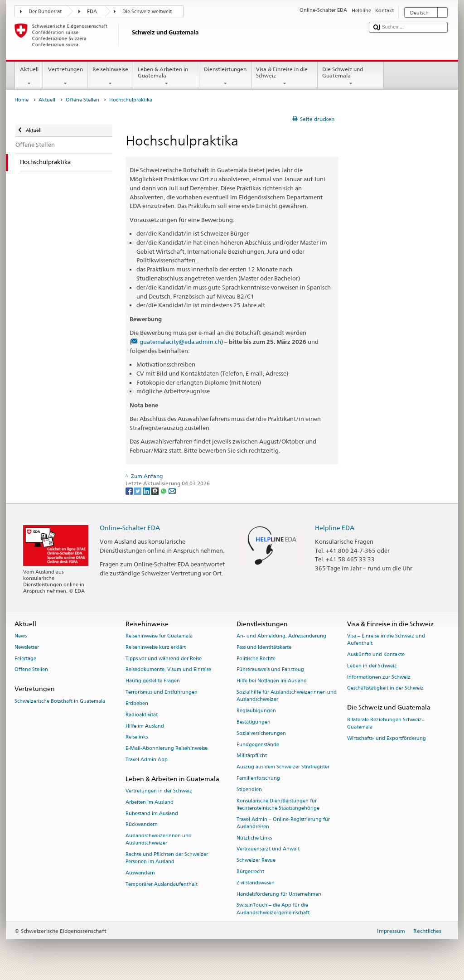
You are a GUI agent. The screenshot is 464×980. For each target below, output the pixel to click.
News (21, 636)
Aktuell (29, 77)
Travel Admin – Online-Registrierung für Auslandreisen (283, 823)
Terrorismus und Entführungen (162, 692)
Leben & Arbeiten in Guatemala (166, 77)
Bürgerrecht (250, 871)
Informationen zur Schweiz (379, 677)
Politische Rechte (256, 659)
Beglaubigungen (256, 711)
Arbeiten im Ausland (150, 802)
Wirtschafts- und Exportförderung (387, 738)
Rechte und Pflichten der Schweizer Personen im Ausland (167, 858)
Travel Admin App (147, 760)
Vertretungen (65, 77)
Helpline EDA (335, 528)
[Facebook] (130, 490)
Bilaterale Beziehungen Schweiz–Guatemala (386, 723)
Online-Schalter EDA (130, 528)
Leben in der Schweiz (372, 666)
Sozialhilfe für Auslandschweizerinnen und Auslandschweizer (287, 696)
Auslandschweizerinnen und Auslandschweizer (159, 840)
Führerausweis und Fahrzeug (270, 670)
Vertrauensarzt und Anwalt (268, 849)
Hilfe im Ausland (145, 726)
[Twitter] (138, 490)
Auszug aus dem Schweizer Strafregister (283, 767)
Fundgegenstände (258, 745)
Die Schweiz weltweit (147, 12)
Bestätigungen (254, 722)
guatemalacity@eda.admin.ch (180, 342)
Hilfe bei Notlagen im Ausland (272, 681)
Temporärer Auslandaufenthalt (162, 884)
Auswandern (140, 873)
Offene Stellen (82, 100)
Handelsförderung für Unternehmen (279, 894)
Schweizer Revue (256, 861)
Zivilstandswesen (256, 883)
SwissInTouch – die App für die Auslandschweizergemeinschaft (273, 909)
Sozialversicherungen (261, 733)
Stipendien (249, 789)
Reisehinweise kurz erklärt (156, 647)
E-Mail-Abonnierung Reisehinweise (167, 749)
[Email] (172, 490)
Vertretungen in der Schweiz (159, 791)
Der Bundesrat (45, 12)
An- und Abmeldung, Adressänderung (281, 636)
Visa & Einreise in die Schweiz (285, 77)
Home (22, 100)
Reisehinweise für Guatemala (159, 636)
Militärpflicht (252, 756)
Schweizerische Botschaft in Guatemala (60, 701)
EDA (92, 12)
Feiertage (25, 659)
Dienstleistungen (225, 77)
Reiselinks (137, 737)
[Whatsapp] (164, 490)
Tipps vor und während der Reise (164, 659)
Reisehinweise (110, 77)
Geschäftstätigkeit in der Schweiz (385, 688)
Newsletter (27, 647)
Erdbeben (137, 703)
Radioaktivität (142, 715)
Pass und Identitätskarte (264, 647)
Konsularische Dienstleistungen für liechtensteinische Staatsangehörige (278, 804)
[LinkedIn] (147, 490)
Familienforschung (258, 778)
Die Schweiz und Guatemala (351, 77)
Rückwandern (142, 825)
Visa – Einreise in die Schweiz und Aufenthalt (386, 640)
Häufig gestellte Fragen (153, 681)
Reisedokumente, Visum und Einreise (168, 670)
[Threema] (156, 490)
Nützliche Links (254, 838)
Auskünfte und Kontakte (376, 654)
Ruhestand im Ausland (152, 813)
